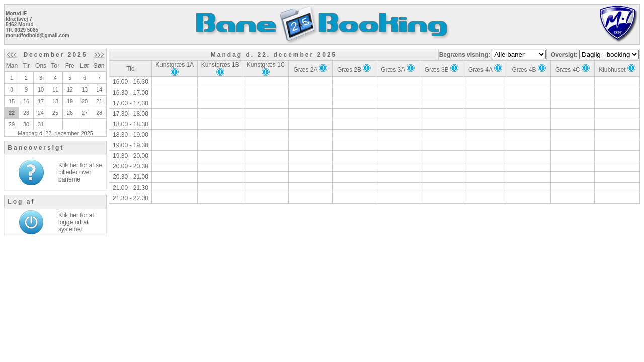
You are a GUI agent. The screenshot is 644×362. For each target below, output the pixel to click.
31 (41, 124)
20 (85, 101)
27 (85, 113)
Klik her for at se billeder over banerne (80, 172)
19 (70, 101)
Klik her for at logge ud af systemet (76, 222)
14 (99, 89)
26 (70, 113)
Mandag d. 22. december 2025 (55, 133)
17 (41, 101)
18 (55, 101)
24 (41, 113)
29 (12, 124)
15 (12, 101)
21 (99, 101)
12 (70, 89)
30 (26, 124)
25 (55, 113)
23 (26, 113)
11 (55, 89)
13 (85, 89)
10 (41, 89)
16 (26, 101)
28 (99, 113)
